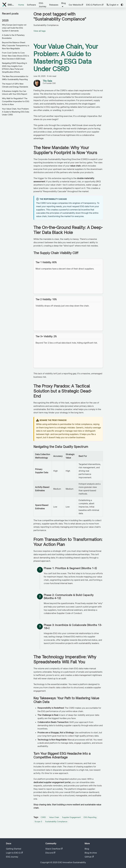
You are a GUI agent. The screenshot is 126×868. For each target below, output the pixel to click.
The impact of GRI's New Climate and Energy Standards (15, 85)
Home (21, 5)
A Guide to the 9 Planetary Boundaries (13, 37)
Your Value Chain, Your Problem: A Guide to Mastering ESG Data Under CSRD (16, 112)
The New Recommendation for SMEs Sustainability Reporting (15, 78)
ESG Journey (43, 5)
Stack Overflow (54, 849)
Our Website (76, 5)
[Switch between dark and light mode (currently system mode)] (122, 5)
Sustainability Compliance (56, 822)
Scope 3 (38, 822)
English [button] (111, 5)
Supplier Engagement (71, 817)
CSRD (43, 817)
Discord (50, 853)
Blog (87, 849)
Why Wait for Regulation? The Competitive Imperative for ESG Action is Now (16, 101)
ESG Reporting (90, 817)
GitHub (89, 857)
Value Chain (54, 817)
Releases (54, 5)
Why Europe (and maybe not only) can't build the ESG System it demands (14, 28)
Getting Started (14, 849)
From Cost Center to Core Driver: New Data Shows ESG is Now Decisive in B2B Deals (15, 56)
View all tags (40, 31)
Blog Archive (91, 853)
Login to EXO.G (14, 853)
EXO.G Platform (95, 5)
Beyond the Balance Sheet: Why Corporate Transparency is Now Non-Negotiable (16, 45)
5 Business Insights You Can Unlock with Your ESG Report (15, 93)
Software (31, 5)
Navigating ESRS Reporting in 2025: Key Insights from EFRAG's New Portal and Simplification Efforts (14, 68)
